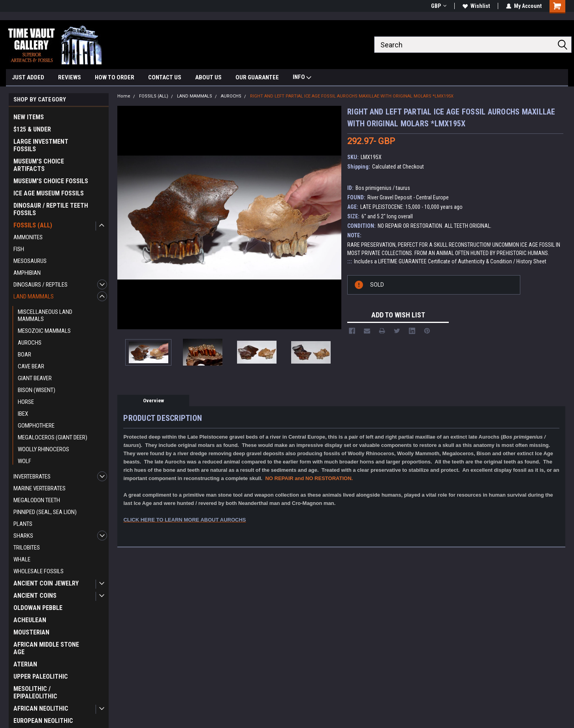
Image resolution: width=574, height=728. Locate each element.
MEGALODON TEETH (37, 500)
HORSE (26, 402)
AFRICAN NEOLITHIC (41, 708)
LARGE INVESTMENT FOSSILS (41, 145)
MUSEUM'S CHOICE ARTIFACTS (39, 165)
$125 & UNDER (32, 129)
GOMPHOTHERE (36, 426)
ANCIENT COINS (35, 596)
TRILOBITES (27, 548)
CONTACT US (165, 77)
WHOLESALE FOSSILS (39, 571)
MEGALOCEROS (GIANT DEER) (53, 437)
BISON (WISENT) (37, 390)
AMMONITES (28, 237)
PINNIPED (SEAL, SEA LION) (45, 512)
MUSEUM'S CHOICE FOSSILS (51, 181)
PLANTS (23, 524)
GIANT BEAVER (35, 378)
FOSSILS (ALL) (33, 225)
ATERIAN (25, 664)
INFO (302, 78)
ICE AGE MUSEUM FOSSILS (49, 193)
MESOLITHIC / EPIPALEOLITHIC (35, 692)
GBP (439, 6)
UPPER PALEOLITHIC (41, 676)
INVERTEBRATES (32, 477)
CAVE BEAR (31, 366)
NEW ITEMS (29, 117)
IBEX (23, 414)
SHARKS (23, 536)
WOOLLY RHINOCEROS (43, 449)
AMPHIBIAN (27, 273)
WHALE (22, 559)
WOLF (24, 461)
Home (124, 96)
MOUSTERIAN (31, 632)
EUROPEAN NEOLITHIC (43, 721)
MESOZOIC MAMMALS (44, 331)
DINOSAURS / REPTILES (40, 285)
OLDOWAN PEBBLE (38, 608)
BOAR (24, 355)
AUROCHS (30, 343)
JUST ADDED (28, 77)
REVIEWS (70, 77)
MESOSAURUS (30, 261)
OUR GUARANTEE (257, 77)
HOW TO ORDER (115, 77)
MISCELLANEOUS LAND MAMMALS (45, 315)
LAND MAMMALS (34, 296)
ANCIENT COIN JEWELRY (46, 583)
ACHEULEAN (30, 620)
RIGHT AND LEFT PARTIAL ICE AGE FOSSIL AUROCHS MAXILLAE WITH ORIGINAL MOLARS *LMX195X (352, 96)
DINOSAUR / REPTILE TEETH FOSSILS (51, 209)
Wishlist (476, 6)
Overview (153, 401)
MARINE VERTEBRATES (40, 488)
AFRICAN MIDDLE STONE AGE (46, 648)
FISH (19, 249)
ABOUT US (208, 77)
